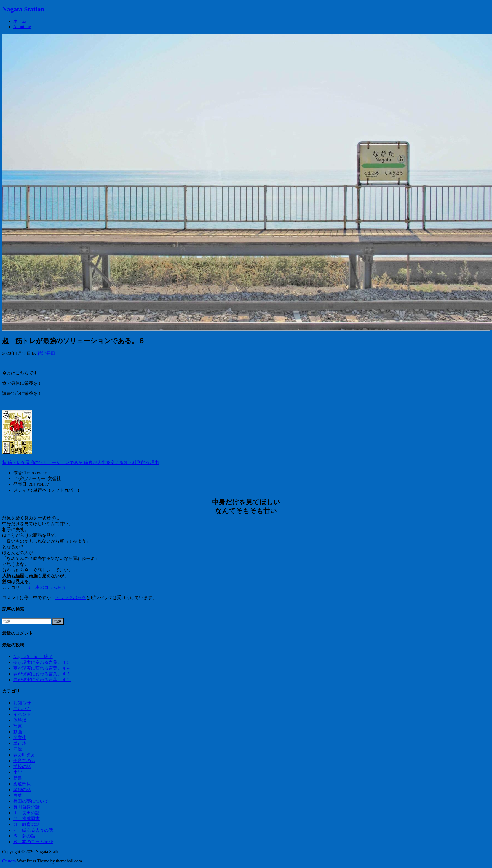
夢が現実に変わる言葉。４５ (42, 662)
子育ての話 (24, 761)
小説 (18, 772)
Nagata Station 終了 (33, 657)
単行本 (20, 743)
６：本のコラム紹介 (46, 587)
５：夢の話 (24, 836)
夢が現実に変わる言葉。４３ (42, 674)
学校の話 (22, 766)
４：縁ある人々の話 (33, 830)
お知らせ (22, 703)
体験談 (20, 720)
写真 (18, 726)
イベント (22, 714)
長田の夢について (31, 801)
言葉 (18, 795)
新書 (18, 778)
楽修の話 (22, 790)
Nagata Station (23, 9)
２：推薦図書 (26, 819)
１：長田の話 (26, 813)
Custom (9, 861)
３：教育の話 (26, 824)
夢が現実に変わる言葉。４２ (42, 680)
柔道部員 (22, 784)
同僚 (18, 749)
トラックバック (71, 598)
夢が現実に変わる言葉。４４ (42, 668)
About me (22, 27)
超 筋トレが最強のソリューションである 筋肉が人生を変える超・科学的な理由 (81, 463)
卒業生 (20, 738)
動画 (18, 732)
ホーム (20, 21)
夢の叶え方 (24, 755)
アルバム (22, 709)
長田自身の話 (26, 807)
